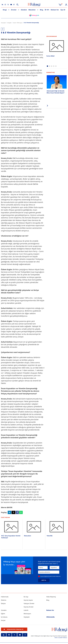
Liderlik (26, 610)
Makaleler (32, 10)
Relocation (27, 536)
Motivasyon (27, 614)
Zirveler (14, 10)
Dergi (5, 10)
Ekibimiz (4, 600)
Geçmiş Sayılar (28, 600)
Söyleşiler (27, 617)
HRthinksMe (51, 617)
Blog (42, 10)
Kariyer (3, 621)
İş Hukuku (4, 617)
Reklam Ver (55, 10)
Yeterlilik (50, 536)
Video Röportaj (51, 597)
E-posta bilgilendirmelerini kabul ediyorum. (50, 576)
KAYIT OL (44, 580)
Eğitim (3, 614)
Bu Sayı (26, 597)
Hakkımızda (5, 597)
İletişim (3, 604)
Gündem (24, 10)
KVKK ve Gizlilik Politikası (61, 638)
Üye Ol (63, 10)
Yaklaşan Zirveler (29, 604)
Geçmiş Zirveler (29, 607)
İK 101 (47, 10)
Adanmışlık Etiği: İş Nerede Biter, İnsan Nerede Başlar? (56, 92)
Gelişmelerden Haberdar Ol (14, 629)
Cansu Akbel (50, 56)
